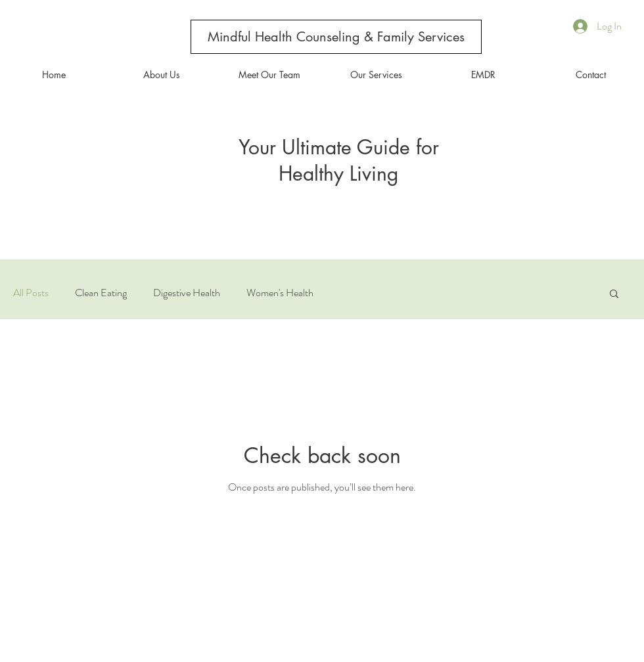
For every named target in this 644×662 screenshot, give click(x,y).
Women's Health (280, 293)
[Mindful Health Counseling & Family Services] (336, 37)
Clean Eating (101, 293)
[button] (614, 295)
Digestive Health (187, 293)
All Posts (31, 293)
